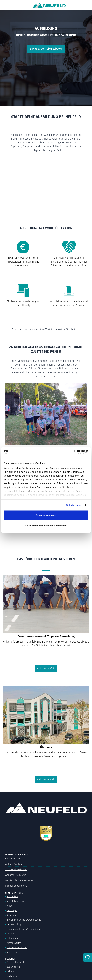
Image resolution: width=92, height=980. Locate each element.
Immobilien (12, 897)
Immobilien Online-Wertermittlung (24, 920)
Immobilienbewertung (16, 886)
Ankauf (10, 906)
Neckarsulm (12, 976)
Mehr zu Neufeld (46, 669)
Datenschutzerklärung (17, 948)
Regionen (11, 915)
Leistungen (12, 911)
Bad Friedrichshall (16, 962)
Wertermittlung (14, 924)
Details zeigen (74, 505)
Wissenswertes (14, 943)
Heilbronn (11, 971)
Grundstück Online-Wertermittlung (24, 929)
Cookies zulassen (46, 515)
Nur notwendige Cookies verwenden (46, 526)
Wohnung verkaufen (15, 864)
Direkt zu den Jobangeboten (46, 49)
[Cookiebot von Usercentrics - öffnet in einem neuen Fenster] (74, 452)
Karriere (10, 934)
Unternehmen (13, 938)
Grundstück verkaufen (16, 870)
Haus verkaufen (13, 859)
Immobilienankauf (16, 901)
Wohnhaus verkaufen (16, 875)
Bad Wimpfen (13, 967)
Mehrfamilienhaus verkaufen (19, 880)
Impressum (12, 952)
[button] (6, 414)
